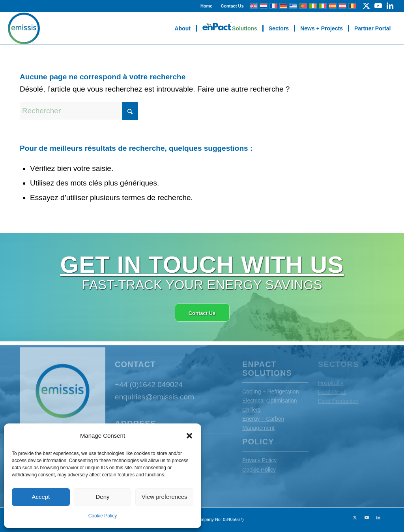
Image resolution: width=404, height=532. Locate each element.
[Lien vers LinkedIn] (390, 6)
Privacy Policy (259, 460)
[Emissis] (24, 28)
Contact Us (232, 6)
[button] (189, 436)
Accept (41, 497)
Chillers (252, 410)
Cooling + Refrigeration (271, 392)
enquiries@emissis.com (154, 397)
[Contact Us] (202, 313)
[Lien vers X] (366, 6)
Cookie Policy (103, 516)
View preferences (165, 497)
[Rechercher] (79, 111)
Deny (102, 497)
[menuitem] (207, 6)
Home (207, 6)
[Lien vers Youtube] (378, 6)
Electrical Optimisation (270, 401)
